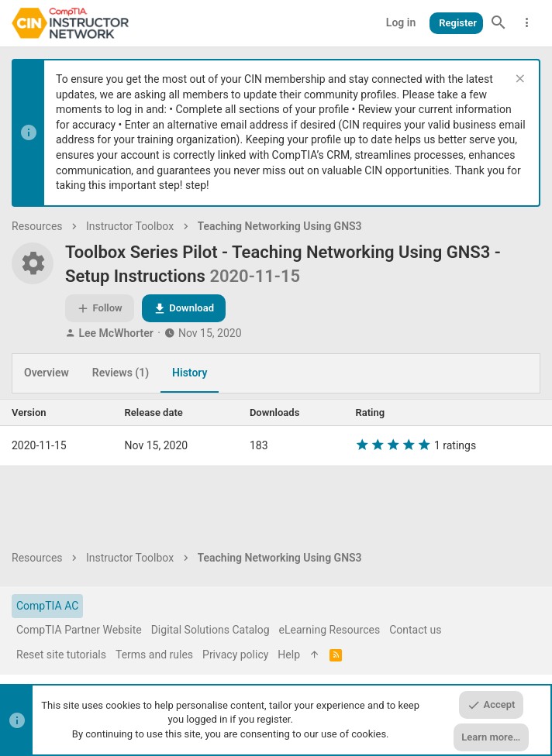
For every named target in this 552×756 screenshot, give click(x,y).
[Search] (499, 23)
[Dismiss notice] (518, 80)
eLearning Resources (330, 630)
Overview (47, 373)
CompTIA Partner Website (79, 630)
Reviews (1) (121, 373)
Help (289, 655)
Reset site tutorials (61, 655)
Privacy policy (235, 655)
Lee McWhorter (116, 333)
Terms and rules (154, 655)
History (190, 373)
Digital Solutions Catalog (210, 630)
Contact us (415, 630)
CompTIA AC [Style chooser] (47, 606)
